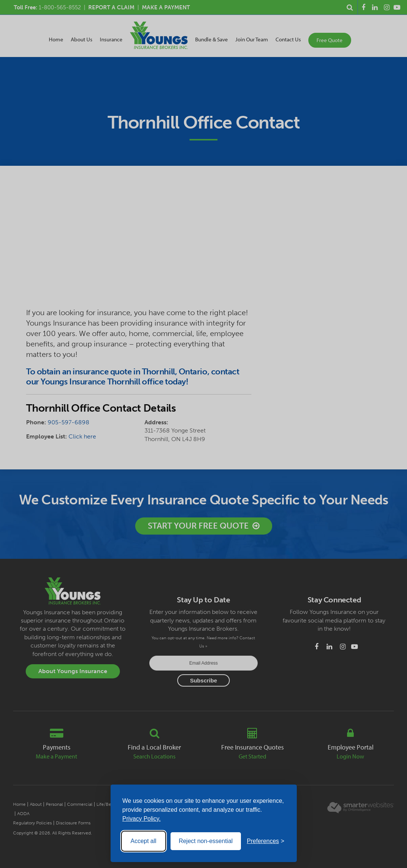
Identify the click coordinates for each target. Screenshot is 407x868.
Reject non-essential (206, 841)
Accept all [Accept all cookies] (144, 841)
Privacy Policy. (142, 819)
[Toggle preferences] (266, 841)
